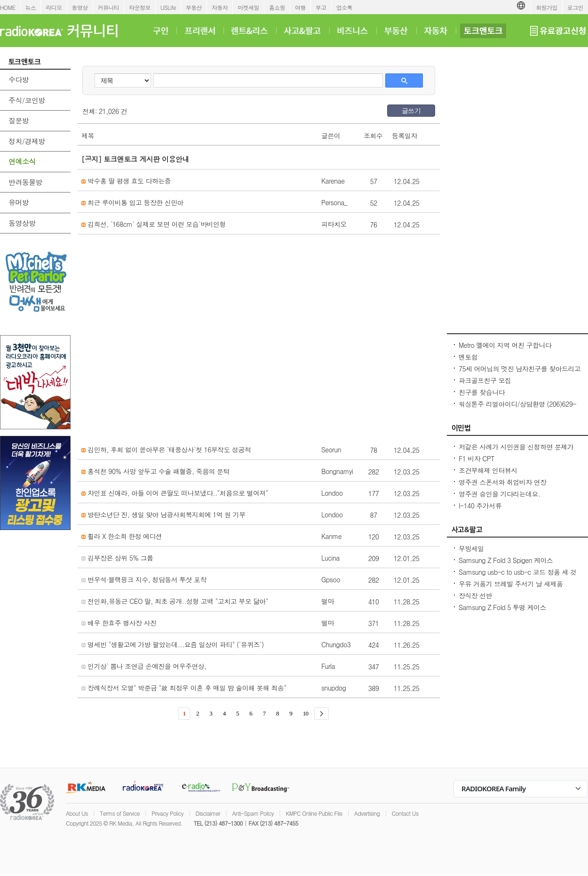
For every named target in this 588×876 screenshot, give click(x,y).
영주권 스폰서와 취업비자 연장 (502, 482)
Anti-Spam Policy (253, 813)
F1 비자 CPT (477, 458)
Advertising (367, 813)
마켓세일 (248, 7)
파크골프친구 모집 (485, 380)
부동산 (194, 7)
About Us (77, 813)
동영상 (80, 7)
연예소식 (22, 161)
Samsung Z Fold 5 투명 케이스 (502, 607)
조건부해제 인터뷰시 (488, 470)
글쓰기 (411, 111)
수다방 (19, 79)
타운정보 (140, 7)
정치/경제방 (27, 141)
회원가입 (547, 7)
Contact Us (405, 813)
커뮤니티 (109, 7)
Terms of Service (120, 813)
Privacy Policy (167, 813)
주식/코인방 (27, 100)
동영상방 (22, 223)
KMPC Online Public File (314, 813)
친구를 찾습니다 (482, 392)
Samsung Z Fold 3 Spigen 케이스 (506, 560)
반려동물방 (25, 182)
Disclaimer (208, 813)
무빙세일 (471, 548)
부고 (321, 7)
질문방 (19, 120)
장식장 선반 (475, 595)
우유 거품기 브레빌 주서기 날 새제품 (511, 584)
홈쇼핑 (277, 7)
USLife (168, 7)
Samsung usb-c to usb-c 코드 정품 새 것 (517, 572)
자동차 (220, 7)
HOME (8, 7)
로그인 (575, 7)
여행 (300, 7)
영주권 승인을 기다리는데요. (500, 494)
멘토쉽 (468, 357)
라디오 (54, 7)
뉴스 (31, 7)
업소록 (344, 7)
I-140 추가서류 (480, 506)
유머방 (19, 202)
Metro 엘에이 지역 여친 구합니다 (505, 345)
